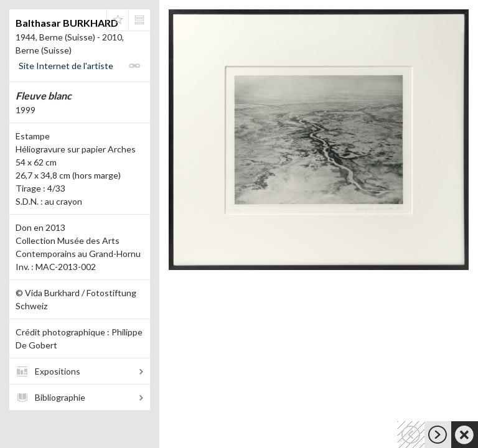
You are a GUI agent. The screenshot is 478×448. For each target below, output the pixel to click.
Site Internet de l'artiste (66, 66)
